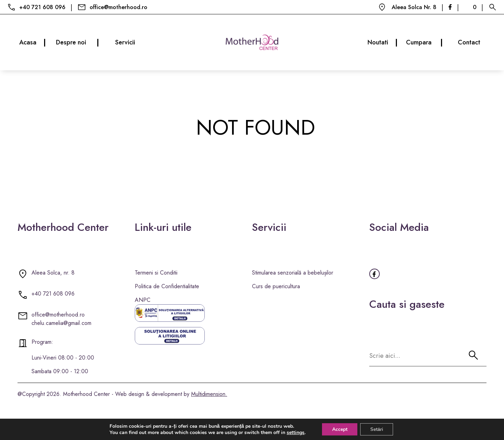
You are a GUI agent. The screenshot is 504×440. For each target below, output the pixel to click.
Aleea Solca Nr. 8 (414, 7)
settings (295, 432)
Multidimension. (209, 394)
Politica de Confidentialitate (167, 286)
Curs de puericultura (276, 286)
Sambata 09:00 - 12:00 (60, 371)
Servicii (125, 42)
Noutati (382, 42)
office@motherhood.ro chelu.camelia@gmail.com (61, 319)
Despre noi (77, 42)
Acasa (32, 42)
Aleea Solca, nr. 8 (53, 273)
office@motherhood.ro (118, 7)
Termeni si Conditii (156, 273)
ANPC (143, 300)
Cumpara (424, 42)
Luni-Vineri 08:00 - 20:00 (63, 358)
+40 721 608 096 (42, 7)
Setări (377, 429)
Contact (469, 42)
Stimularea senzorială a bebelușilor (293, 273)
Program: (42, 342)
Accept (339, 429)
